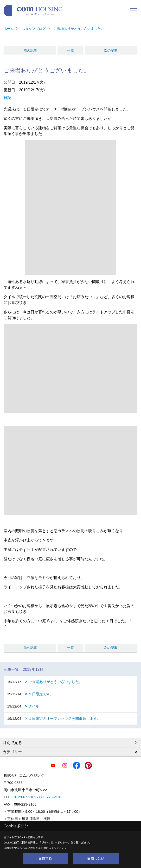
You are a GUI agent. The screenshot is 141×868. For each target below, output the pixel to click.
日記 (7, 98)
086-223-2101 (50, 797)
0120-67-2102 (25, 797)
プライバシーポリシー (55, 843)
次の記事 (111, 50)
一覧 (70, 50)
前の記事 (30, 50)
